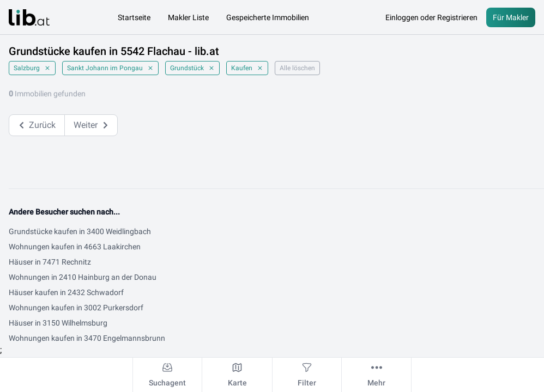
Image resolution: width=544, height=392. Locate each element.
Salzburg (32, 68)
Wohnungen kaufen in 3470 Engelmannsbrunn (87, 338)
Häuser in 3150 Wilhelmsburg (58, 323)
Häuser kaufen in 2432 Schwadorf (66, 292)
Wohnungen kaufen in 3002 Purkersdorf (76, 308)
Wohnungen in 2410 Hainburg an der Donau (83, 277)
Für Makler (511, 17)
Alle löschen (297, 68)
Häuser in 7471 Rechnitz (50, 262)
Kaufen (247, 68)
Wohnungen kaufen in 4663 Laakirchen (75, 247)
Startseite (134, 17)
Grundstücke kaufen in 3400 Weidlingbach (80, 231)
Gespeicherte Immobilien (268, 17)
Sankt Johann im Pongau (110, 68)
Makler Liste (188, 17)
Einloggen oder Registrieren (431, 17)
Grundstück (192, 68)
